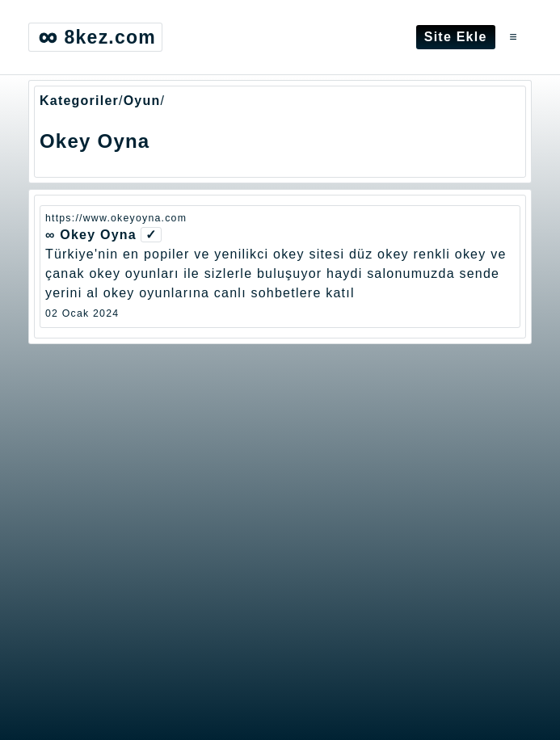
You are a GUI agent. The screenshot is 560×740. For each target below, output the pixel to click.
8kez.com (95, 37)
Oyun (142, 101)
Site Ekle (456, 37)
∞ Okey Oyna (91, 235)
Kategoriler (79, 101)
